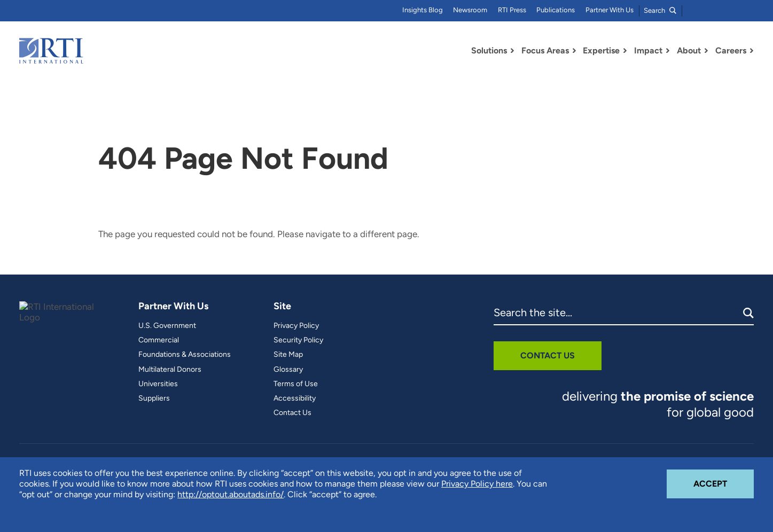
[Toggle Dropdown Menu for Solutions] (512, 51)
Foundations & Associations (185, 355)
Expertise (601, 50)
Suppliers (154, 398)
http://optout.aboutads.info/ (231, 494)
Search (660, 10)
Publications (556, 10)
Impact (648, 50)
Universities (158, 384)
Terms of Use (296, 384)
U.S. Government (167, 326)
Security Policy (298, 340)
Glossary (288, 370)
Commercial (159, 340)
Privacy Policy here (477, 484)
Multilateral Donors (170, 370)
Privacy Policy (296, 326)
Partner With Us (610, 10)
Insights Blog (423, 10)
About (689, 50)
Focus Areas (545, 50)
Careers (731, 50)
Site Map (288, 355)
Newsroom (470, 10)
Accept (724, 479)
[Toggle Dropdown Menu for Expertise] (625, 51)
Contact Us (292, 413)
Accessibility (295, 398)
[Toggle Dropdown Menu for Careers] (752, 51)
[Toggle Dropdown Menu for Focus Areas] (574, 51)
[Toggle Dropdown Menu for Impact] (668, 51)
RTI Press (512, 10)
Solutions (489, 50)
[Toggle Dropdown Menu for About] (706, 51)
